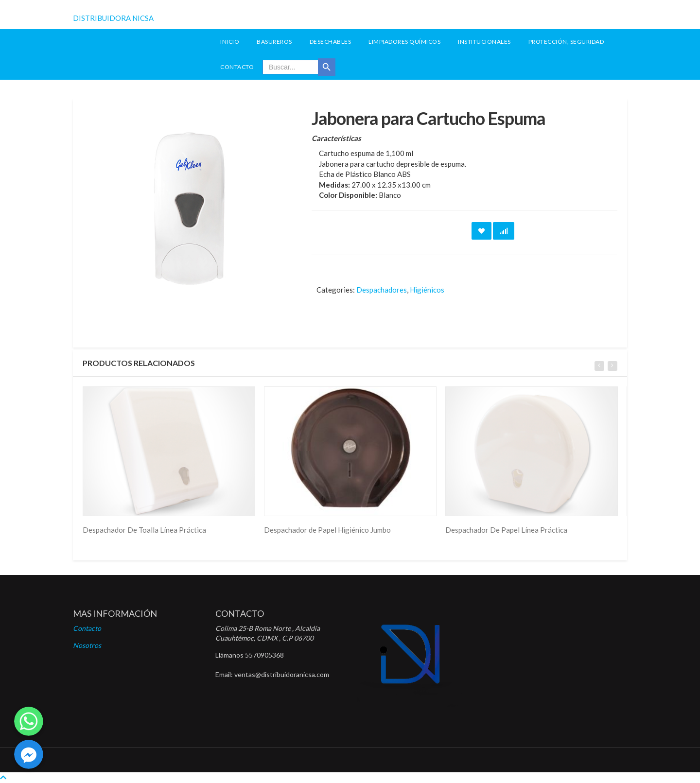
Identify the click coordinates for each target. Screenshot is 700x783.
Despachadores (382, 290)
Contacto (237, 67)
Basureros (274, 42)
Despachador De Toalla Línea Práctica (144, 530)
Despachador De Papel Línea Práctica (506, 530)
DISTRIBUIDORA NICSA (113, 18)
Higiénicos (427, 290)
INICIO (230, 42)
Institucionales (484, 42)
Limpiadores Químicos (404, 42)
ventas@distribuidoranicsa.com (282, 674)
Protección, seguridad (566, 42)
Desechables (331, 42)
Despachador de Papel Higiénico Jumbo (327, 530)
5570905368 (264, 655)
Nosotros (87, 645)
